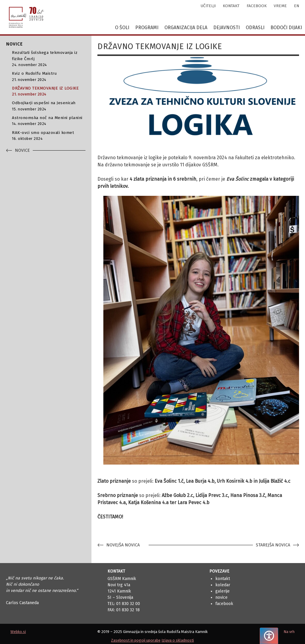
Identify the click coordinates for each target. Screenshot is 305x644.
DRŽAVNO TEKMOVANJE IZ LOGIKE (49, 92)
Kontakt (223, 579)
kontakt (231, 6)
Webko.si (18, 632)
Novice (221, 597)
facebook (257, 6)
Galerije (222, 591)
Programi (147, 28)
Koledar (223, 585)
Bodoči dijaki (286, 28)
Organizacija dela (186, 28)
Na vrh (289, 632)
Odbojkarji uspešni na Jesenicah (49, 106)
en (297, 6)
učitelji (208, 6)
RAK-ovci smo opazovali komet (49, 136)
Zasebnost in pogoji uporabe (136, 640)
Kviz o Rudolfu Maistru (49, 77)
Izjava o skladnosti (178, 640)
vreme (280, 6)
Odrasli (255, 28)
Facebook (224, 604)
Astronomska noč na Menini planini (49, 121)
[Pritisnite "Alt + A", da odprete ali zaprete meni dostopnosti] (269, 636)
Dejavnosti (227, 28)
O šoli (122, 28)
